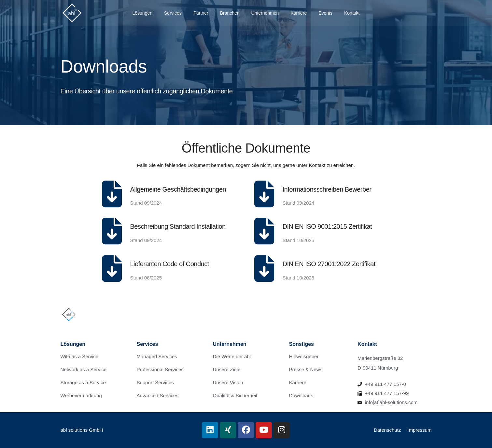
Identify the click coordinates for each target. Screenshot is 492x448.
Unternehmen (265, 13)
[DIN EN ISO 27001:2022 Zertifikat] (264, 268)
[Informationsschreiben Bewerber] (264, 194)
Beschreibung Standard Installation (178, 226)
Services (173, 13)
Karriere (299, 13)
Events (325, 13)
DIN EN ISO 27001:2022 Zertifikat (329, 264)
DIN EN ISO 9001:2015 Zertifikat (327, 226)
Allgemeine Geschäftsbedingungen (178, 189)
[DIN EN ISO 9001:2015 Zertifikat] (264, 231)
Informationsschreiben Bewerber (327, 189)
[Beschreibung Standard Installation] (112, 231)
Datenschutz (387, 430)
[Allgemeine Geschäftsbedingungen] (112, 194)
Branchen (230, 13)
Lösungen (143, 13)
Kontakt (352, 13)
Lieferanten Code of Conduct (170, 264)
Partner (201, 13)
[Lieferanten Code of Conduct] (112, 268)
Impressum (419, 430)
